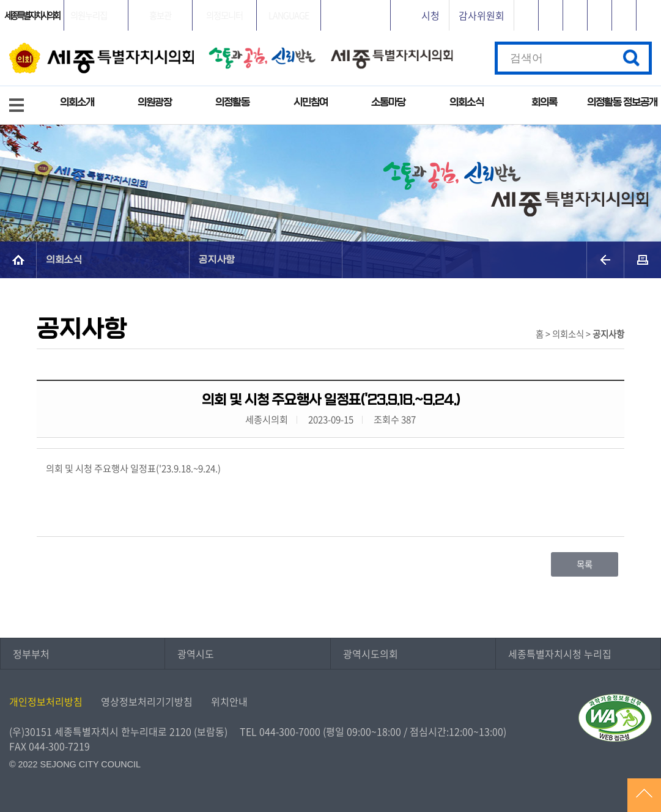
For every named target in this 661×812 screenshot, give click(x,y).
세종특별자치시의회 (32, 15)
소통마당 (388, 102)
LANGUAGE (289, 15)
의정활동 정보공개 (622, 102)
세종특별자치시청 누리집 (560, 654)
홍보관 (160, 15)
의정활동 (232, 102)
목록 (585, 564)
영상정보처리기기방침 (147, 701)
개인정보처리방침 (46, 701)
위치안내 (229, 701)
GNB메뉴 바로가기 (331, 1)
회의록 (544, 102)
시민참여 (311, 102)
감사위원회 (482, 15)
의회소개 (77, 102)
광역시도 (196, 654)
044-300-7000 (290, 731)
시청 (430, 15)
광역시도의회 (371, 654)
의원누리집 (89, 15)
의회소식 (467, 102)
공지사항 (217, 260)
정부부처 (31, 654)
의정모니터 (224, 15)
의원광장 (155, 102)
